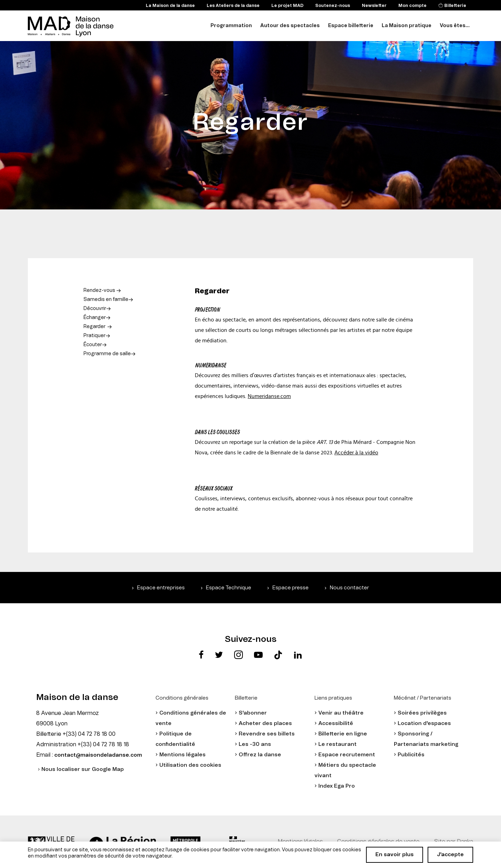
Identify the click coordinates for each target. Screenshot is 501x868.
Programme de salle (107, 354)
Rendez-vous (100, 290)
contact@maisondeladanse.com (98, 755)
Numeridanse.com (269, 396)
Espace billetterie (351, 26)
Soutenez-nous (333, 6)
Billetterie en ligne (343, 734)
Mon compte (412, 6)
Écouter (93, 345)
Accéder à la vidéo (356, 453)
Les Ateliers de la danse (233, 6)
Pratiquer (94, 336)
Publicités (411, 755)
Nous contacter (349, 588)
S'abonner (253, 713)
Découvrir (95, 309)
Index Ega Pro (337, 786)
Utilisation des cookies (190, 765)
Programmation (231, 26)
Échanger (95, 318)
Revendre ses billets (267, 734)
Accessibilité (336, 723)
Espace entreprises (161, 588)
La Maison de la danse (170, 6)
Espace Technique (229, 588)
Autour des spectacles (290, 26)
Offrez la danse (260, 755)
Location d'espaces (424, 723)
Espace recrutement (347, 755)
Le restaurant (337, 744)
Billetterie (455, 6)
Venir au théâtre (341, 713)
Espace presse (291, 588)
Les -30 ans (255, 744)
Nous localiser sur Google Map (83, 769)
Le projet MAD (287, 6)
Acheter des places (265, 723)
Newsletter (374, 6)
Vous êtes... (455, 26)
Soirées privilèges (422, 713)
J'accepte (450, 855)
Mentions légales (182, 755)
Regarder (94, 327)
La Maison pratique (407, 26)
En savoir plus (395, 855)
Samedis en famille (106, 300)
